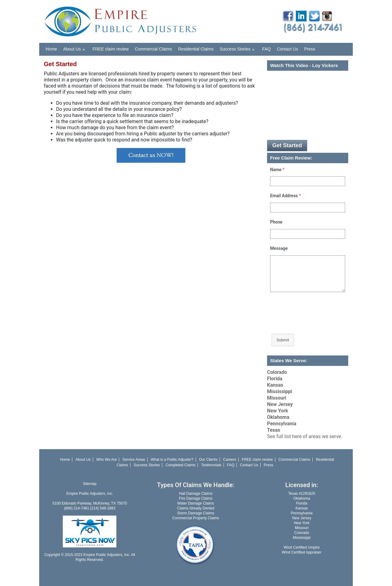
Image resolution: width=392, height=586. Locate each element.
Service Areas (134, 460)
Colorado (277, 372)
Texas (274, 430)
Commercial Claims (153, 49)
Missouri (277, 398)
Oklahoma (278, 417)
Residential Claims (196, 49)
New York (278, 411)
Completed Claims (180, 465)
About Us (76, 47)
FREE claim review (111, 49)
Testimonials (211, 465)
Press (310, 49)
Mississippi (280, 391)
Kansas (275, 385)
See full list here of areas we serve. (305, 436)
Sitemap (90, 484)
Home (51, 49)
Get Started (287, 145)
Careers (230, 460)
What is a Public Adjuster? (172, 460)
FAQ (266, 49)
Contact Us (287, 49)
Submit (283, 340)
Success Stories (239, 47)
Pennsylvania (282, 424)
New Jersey (280, 404)
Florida (275, 379)
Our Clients (208, 460)
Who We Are (106, 460)
